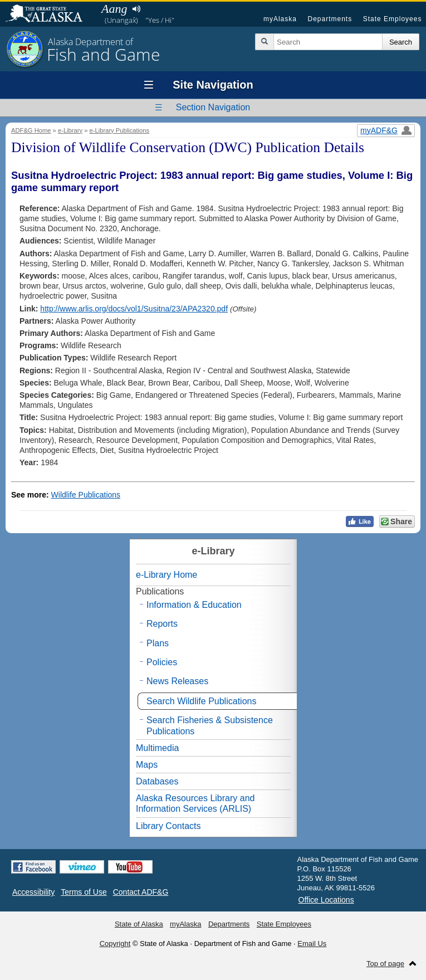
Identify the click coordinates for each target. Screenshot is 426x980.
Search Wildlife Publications (201, 701)
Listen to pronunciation (136, 9)
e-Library (70, 130)
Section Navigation (213, 107)
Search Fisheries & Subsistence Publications (210, 725)
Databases (157, 781)
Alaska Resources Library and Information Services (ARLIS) (195, 803)
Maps (147, 765)
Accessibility (33, 892)
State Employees (393, 19)
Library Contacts (168, 826)
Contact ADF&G (141, 892)
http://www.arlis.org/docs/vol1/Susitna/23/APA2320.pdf (134, 309)
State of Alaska (50, 14)
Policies (162, 662)
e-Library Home (167, 575)
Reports (162, 624)
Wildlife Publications (86, 495)
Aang (114, 9)
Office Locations (326, 900)
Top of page (385, 964)
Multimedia (157, 748)
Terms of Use (84, 892)
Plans (158, 643)
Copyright (115, 944)
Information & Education (194, 605)
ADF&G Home (31, 130)
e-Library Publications (120, 130)
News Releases (177, 681)
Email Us (312, 944)
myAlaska (280, 19)
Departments (330, 19)
